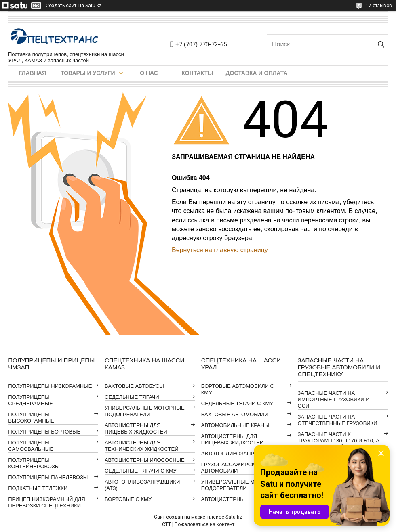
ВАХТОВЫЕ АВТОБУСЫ (134, 386)
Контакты (197, 73)
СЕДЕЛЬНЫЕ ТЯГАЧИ (132, 397)
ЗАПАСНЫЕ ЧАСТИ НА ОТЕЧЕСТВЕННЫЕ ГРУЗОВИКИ (338, 420)
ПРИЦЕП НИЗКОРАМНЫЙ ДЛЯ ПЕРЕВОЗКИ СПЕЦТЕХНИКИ (47, 502)
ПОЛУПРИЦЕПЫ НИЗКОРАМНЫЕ (50, 386)
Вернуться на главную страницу (220, 250)
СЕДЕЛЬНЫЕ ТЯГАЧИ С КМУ (141, 471)
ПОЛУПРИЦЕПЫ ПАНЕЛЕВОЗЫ (48, 477)
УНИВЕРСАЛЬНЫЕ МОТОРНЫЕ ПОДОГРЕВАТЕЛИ (145, 411)
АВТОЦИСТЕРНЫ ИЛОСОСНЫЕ (145, 460)
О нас (149, 73)
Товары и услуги (88, 73)
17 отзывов (379, 6)
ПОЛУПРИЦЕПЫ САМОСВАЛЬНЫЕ (31, 446)
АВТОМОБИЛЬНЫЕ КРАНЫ (235, 425)
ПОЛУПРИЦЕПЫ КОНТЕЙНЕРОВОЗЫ (34, 463)
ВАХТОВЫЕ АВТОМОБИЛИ (235, 414)
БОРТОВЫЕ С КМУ (128, 499)
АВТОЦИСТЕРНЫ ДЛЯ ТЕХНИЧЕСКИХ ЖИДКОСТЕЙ (142, 446)
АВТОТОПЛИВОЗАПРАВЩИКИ (239, 453)
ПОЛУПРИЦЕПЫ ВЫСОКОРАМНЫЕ (31, 418)
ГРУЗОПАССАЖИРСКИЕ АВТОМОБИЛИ (232, 468)
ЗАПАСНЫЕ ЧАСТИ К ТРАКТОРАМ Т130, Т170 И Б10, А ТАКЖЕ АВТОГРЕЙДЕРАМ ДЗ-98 (339, 441)
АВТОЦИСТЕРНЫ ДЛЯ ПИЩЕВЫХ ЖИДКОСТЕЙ (136, 428)
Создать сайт (61, 6)
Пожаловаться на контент (204, 524)
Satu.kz (234, 517)
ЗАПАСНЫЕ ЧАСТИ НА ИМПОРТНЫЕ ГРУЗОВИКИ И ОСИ (334, 399)
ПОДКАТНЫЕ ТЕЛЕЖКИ (38, 488)
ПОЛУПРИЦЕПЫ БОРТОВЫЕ (44, 432)
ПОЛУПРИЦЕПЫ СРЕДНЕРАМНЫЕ (30, 400)
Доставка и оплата (257, 73)
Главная (32, 73)
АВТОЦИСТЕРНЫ (223, 499)
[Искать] (381, 44)
